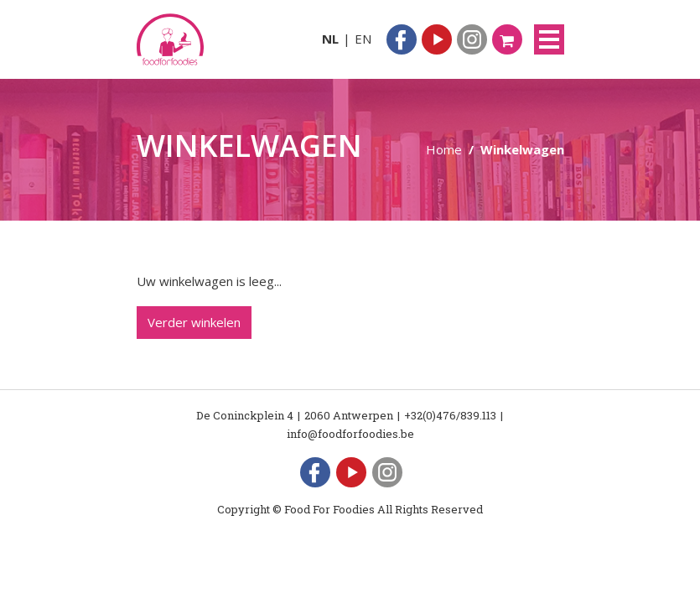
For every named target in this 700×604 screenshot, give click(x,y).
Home (444, 149)
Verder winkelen (194, 322)
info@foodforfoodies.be (350, 434)
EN (363, 39)
